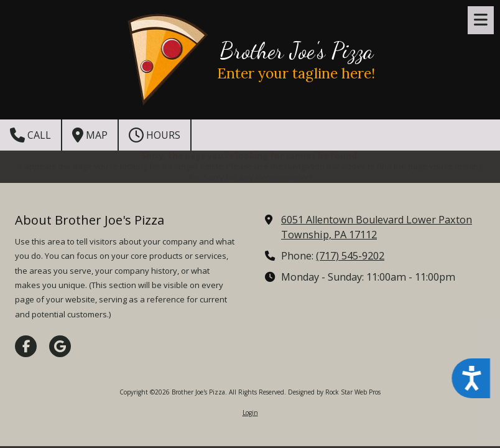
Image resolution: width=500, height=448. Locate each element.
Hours (155, 135)
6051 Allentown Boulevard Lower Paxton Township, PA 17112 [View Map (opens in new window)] (377, 227)
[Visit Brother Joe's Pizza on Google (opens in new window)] (60, 346)
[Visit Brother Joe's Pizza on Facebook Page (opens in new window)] (26, 346)
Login (250, 413)
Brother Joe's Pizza (296, 50)
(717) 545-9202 (350, 256)
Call (30, 135)
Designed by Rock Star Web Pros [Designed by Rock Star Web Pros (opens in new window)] (334, 392)
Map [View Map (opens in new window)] (90, 135)
